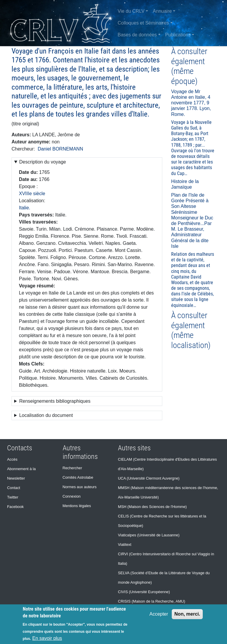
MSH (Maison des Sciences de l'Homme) (152, 507)
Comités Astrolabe (78, 477)
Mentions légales (77, 506)
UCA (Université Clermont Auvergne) (149, 478)
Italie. (25, 208)
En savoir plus (47, 638)
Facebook (15, 507)
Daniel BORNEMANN (60, 149)
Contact (14, 488)
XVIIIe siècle (32, 194)
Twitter (13, 497)
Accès (12, 459)
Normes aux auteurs (80, 487)
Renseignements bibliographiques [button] (55, 401)
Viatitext (125, 545)
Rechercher (72, 468)
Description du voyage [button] (43, 162)
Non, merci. (187, 614)
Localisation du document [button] (46, 415)
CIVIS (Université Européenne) (144, 592)
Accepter (159, 614)
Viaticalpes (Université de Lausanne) (149, 535)
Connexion (72, 496)
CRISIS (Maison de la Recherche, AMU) (152, 601)
